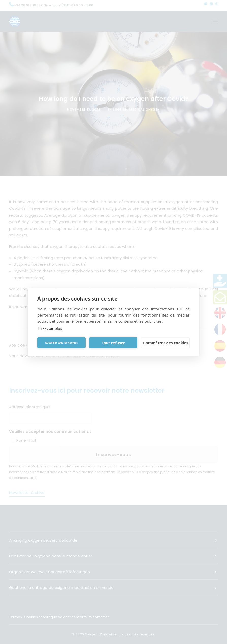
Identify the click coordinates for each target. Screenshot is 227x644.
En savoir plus (50, 328)
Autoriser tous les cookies (62, 343)
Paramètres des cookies (166, 343)
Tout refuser (113, 343)
